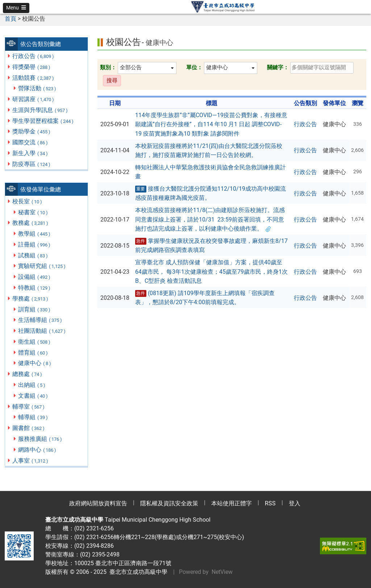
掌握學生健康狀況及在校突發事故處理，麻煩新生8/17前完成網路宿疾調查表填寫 (211, 246)
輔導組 (33, 417)
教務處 (31, 223)
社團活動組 (42, 331)
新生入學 (30, 153)
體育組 (33, 353)
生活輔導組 (40, 320)
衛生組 (35, 342)
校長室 (28, 201)
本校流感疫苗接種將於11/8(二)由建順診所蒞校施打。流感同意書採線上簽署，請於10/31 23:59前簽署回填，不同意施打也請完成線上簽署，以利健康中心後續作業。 (210, 219)
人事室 (31, 461)
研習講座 (34, 99)
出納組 (32, 385)
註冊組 (35, 245)
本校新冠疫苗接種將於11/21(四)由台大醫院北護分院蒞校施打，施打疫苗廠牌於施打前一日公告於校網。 (209, 151)
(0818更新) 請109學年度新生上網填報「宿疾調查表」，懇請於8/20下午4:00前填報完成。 (205, 298)
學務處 (31, 299)
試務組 (33, 255)
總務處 (28, 374)
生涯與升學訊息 (40, 110)
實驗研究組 (42, 266)
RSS (270, 503)
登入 (295, 503)
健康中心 (35, 363)
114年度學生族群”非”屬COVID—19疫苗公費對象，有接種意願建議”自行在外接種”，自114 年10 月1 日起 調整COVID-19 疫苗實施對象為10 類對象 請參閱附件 (211, 124)
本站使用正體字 (232, 503)
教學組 (35, 234)
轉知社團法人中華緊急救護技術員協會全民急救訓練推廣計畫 (210, 172)
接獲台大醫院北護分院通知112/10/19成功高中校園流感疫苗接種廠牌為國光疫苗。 (210, 193)
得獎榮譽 (32, 67)
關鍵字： (278, 67)
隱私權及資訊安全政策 (169, 503)
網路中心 (37, 450)
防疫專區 (32, 164)
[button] (16, 8)
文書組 (33, 396)
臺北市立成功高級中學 (137, 572)
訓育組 (35, 309)
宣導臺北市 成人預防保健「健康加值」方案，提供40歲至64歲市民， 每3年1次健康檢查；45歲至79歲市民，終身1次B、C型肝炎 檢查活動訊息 (211, 272)
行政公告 (34, 56)
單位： (194, 67)
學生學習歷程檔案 (43, 121)
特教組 (35, 288)
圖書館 (29, 428)
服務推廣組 (40, 439)
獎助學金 (32, 131)
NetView (222, 572)
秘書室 (33, 212)
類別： (108, 67)
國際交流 (30, 142)
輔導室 (29, 407)
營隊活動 (37, 88)
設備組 (35, 277)
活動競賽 (34, 78)
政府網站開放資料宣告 (98, 503)
